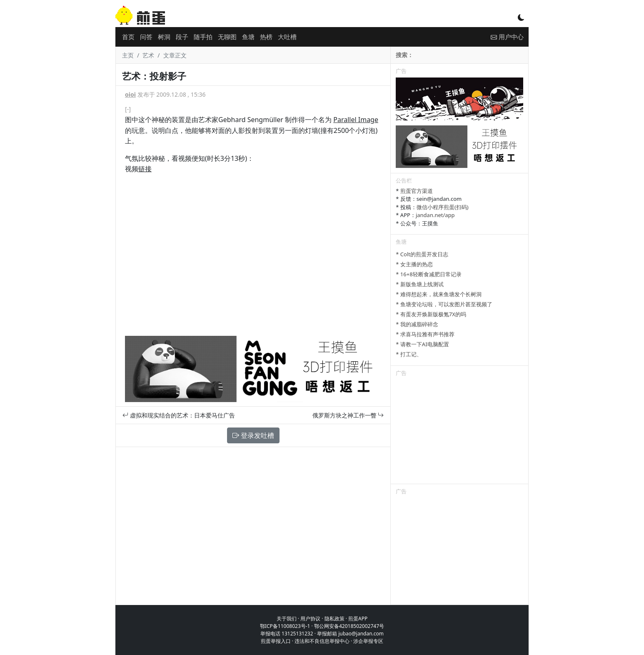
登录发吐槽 (253, 435)
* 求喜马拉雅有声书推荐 (425, 334)
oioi (130, 94)
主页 (128, 55)
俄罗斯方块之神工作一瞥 (348, 415)
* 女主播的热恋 (414, 264)
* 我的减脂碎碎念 (417, 324)
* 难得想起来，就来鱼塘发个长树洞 (439, 294)
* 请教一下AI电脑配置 (422, 344)
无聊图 (227, 37)
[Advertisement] (459, 432)
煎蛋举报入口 (276, 641)
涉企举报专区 (368, 641)
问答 (146, 37)
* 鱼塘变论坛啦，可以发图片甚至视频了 (444, 304)
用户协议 (310, 619)
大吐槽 (287, 37)
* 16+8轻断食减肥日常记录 (428, 274)
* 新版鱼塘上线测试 (420, 284)
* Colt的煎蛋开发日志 (422, 254)
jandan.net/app (435, 215)
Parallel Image (356, 120)
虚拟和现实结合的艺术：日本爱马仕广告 (179, 415)
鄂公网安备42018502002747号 (349, 626)
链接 (145, 169)
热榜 (266, 37)
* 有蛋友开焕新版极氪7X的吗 (431, 314)
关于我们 (287, 619)
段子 (182, 37)
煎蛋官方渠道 (417, 191)
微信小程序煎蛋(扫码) (443, 207)
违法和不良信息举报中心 (322, 641)
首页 (128, 37)
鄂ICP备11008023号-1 (285, 626)
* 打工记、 (409, 354)
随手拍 (203, 37)
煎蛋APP (358, 619)
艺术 (148, 55)
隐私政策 (334, 619)
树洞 (164, 37)
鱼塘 (248, 37)
